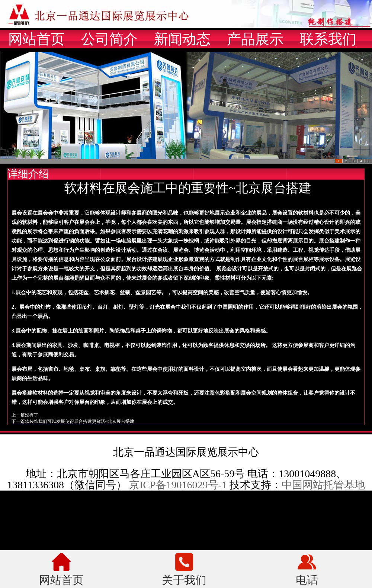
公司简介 (109, 39)
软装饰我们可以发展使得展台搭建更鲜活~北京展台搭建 (80, 421)
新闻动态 (182, 39)
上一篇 (18, 415)
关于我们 (184, 579)
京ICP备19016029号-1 (178, 485)
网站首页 (36, 39)
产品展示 (255, 39)
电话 (307, 579)
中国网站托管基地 (323, 485)
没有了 (32, 415)
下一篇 (18, 421)
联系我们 (328, 39)
